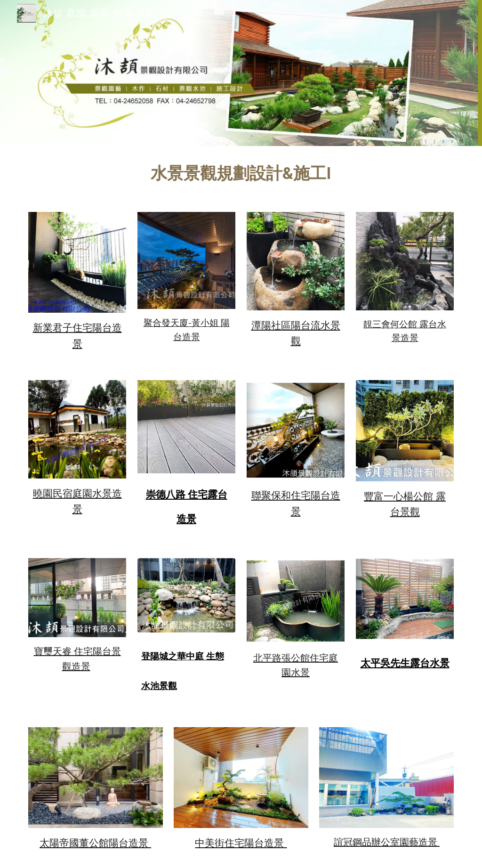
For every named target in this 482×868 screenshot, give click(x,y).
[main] (241, 173)
